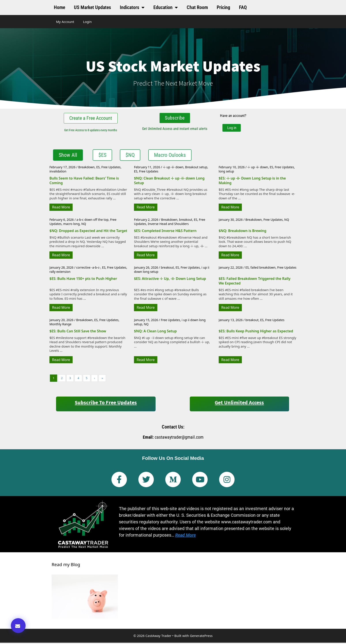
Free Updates (111, 168)
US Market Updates (92, 7)
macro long (71, 225)
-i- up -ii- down (173, 168)
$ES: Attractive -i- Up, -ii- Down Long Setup (170, 280)
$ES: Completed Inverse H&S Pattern (165, 232)
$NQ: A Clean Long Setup (155, 332)
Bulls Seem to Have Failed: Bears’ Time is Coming (84, 182)
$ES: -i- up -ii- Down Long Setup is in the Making (252, 182)
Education (166, 7)
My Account (65, 22)
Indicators (132, 7)
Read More (61, 208)
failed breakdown (263, 269)
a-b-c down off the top (93, 221)
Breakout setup (196, 168)
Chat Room (197, 7)
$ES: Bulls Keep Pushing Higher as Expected (256, 332)
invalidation (58, 173)
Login (87, 22)
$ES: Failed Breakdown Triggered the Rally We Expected (255, 282)
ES (98, 168)
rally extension (60, 273)
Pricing (223, 7)
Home (59, 7)
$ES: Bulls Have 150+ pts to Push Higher (83, 280)
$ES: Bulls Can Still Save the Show (78, 332)
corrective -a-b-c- (88, 269)
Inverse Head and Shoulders (168, 225)
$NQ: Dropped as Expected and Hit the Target (88, 232)
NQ (84, 225)
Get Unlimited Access (239, 404)
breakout (186, 221)
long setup (226, 173)
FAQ (243, 7)
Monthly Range (60, 325)
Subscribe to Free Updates (106, 404)
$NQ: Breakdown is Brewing (243, 232)
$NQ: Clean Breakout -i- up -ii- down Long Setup (169, 182)
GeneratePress (201, 637)
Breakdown (86, 168)
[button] (18, 626)
